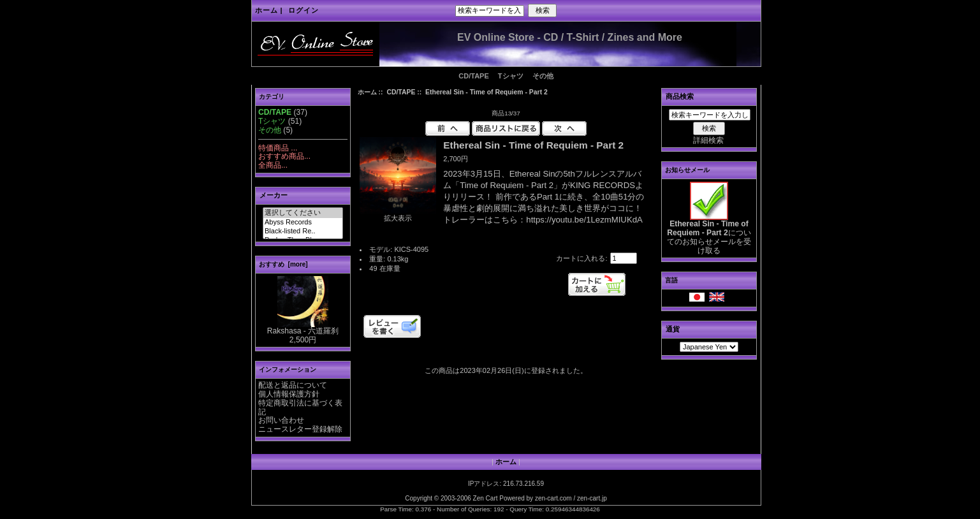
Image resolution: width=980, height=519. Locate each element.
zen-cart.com (553, 498)
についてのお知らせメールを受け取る (709, 234)
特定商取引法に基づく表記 (300, 407)
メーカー (274, 195)
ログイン (304, 10)
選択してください (303, 213)
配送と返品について (293, 385)
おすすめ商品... (284, 156)
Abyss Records (303, 223)
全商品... (273, 165)
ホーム (267, 10)
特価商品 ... (278, 148)
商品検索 (680, 96)
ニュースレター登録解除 (300, 429)
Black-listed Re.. (303, 231)
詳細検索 (708, 140)
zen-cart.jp (592, 498)
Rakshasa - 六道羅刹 (303, 328)
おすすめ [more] (283, 264)
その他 (543, 76)
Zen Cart (486, 498)
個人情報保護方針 (289, 394)
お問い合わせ (281, 420)
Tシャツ (511, 76)
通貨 (673, 329)
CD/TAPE (401, 92)
